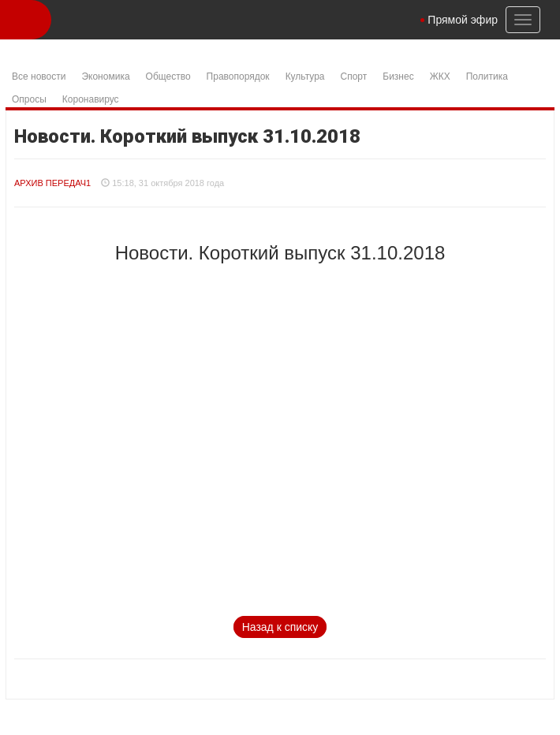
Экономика (105, 76)
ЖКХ (440, 76)
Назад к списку (280, 627)
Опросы (29, 99)
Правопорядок (238, 76)
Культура (305, 76)
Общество (168, 76)
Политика (487, 76)
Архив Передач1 (52, 183)
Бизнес (398, 76)
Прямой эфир (463, 20)
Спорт (354, 76)
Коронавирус (91, 99)
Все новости (39, 76)
